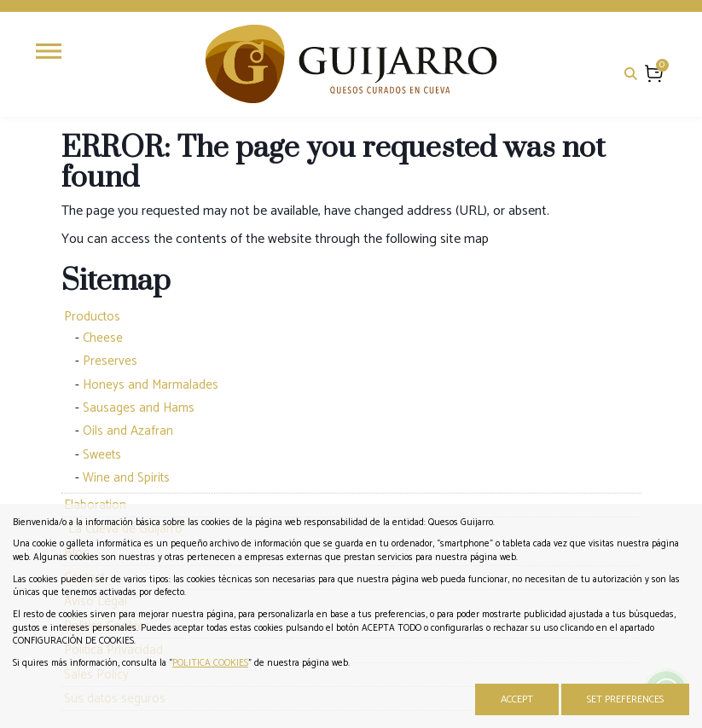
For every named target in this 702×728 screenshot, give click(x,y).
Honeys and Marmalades (151, 385)
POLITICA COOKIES (210, 663)
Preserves (110, 361)
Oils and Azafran (128, 431)
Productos (92, 317)
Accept (517, 699)
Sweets (102, 455)
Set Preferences (625, 699)
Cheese (103, 338)
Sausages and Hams (139, 408)
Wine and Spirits (126, 478)
